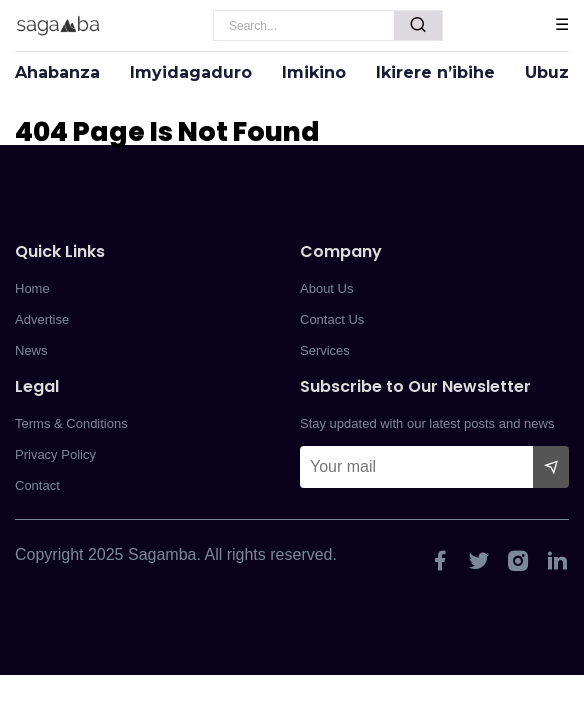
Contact (37, 485)
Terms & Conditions (71, 423)
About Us (326, 288)
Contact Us (332, 319)
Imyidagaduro (191, 72)
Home (32, 288)
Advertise (42, 319)
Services (325, 350)
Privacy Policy (55, 454)
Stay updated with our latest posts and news (427, 423)
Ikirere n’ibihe (435, 72)
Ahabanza (57, 72)
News (31, 350)
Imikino (314, 72)
